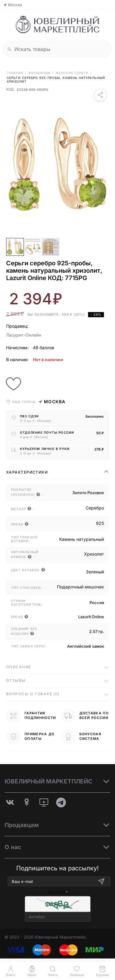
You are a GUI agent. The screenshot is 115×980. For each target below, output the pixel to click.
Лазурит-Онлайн (24, 335)
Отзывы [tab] (16, 680)
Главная (15, 73)
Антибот (56, 892)
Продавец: (17, 326)
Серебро (95, 508)
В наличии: (17, 359)
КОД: (10, 90)
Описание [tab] (19, 667)
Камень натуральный (82, 539)
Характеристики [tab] (27, 472)
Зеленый (95, 572)
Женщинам (39, 73)
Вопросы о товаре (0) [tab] (33, 694)
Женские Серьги (72, 73)
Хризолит (94, 554)
